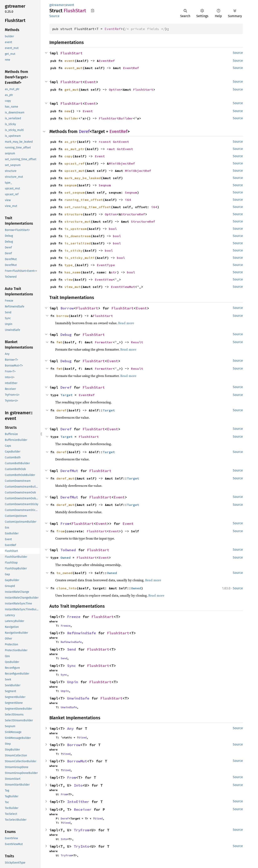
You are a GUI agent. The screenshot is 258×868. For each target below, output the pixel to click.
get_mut (72, 89)
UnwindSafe (78, 698)
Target (67, 395)
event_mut (74, 68)
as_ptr (71, 142)
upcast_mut (75, 171)
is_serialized (78, 243)
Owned (66, 558)
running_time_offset (84, 200)
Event (90, 82)
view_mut (73, 287)
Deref (84, 131)
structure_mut (78, 221)
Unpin (73, 682)
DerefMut (69, 471)
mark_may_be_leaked (83, 178)
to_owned (64, 573)
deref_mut (66, 478)
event (70, 5)
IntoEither (78, 802)
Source (54, 16)
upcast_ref (75, 163)
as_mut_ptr (75, 149)
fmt (59, 342)
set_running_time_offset (88, 207)
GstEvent (121, 142)
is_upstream (76, 229)
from (60, 531)
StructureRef (133, 214)
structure (74, 214)
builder (72, 118)
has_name (73, 272)
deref (61, 410)
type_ (70, 265)
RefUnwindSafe (82, 633)
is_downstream (78, 236)
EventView (104, 279)
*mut (112, 149)
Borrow (67, 308)
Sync (72, 666)
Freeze (74, 617)
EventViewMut (123, 287)
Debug (66, 335)
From (65, 524)
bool (113, 229)
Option (115, 89)
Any (70, 728)
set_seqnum (75, 192)
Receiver (83, 809)
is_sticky (74, 250)
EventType (106, 265)
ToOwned (68, 550)
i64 (128, 200)
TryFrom (82, 830)
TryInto (82, 846)
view (69, 279)
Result (137, 342)
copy (69, 156)
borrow (62, 316)
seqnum (71, 185)
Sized (82, 737)
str (114, 272)
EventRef (113, 29)
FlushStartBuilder (116, 118)
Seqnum (105, 185)
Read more (126, 323)
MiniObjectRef (122, 163)
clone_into (67, 588)
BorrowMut (77, 761)
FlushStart (72, 53)
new (68, 111)
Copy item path (93, 10)
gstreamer (57, 5)
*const (106, 142)
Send (72, 649)
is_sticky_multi (80, 258)
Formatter (104, 342)
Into (78, 785)
